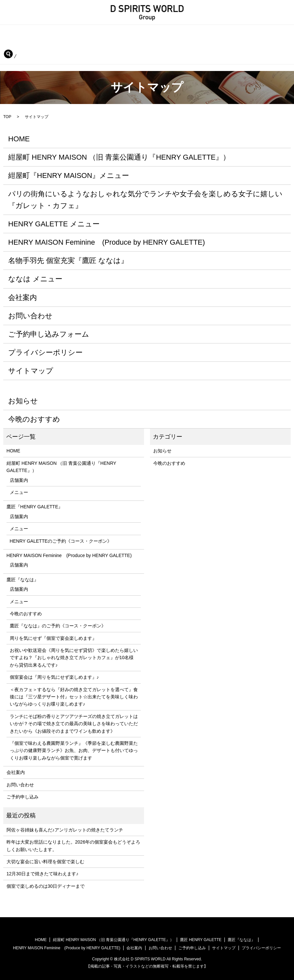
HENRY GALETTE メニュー (54, 223)
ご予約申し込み (24, 53)
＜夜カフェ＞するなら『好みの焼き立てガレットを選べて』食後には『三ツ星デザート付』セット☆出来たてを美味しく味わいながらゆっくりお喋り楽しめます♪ (74, 696)
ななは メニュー (35, 278)
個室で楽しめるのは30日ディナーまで (46, 885)
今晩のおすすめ (34, 418)
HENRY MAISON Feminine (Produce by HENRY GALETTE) (73, 43)
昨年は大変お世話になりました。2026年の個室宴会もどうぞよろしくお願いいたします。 (73, 845)
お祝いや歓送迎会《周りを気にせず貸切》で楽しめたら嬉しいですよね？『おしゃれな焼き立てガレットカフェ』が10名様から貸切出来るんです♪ (74, 657)
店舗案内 (19, 479)
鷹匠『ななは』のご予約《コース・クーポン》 (58, 625)
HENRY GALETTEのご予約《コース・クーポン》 (61, 540)
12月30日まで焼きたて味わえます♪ (42, 873)
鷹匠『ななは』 (170, 43)
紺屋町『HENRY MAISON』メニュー (69, 175)
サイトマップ (31, 370)
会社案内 (211, 43)
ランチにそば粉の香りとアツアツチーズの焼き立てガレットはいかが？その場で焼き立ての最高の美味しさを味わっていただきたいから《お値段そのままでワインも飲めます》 (74, 723)
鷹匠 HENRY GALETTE (201, 939)
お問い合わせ (251, 43)
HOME (15, 33)
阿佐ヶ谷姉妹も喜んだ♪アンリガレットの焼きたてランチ (65, 829)
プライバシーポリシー (45, 351)
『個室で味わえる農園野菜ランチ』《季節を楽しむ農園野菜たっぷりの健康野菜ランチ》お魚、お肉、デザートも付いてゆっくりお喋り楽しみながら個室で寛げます (74, 750)
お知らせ (23, 400)
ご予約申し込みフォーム (49, 333)
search (61, 53)
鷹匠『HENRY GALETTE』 (225, 33)
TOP (7, 116)
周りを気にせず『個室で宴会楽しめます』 (53, 637)
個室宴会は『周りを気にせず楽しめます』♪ (54, 676)
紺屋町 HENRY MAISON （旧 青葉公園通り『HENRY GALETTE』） (109, 33)
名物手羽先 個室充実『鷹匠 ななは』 (68, 260)
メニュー (19, 491)
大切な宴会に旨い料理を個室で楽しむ (45, 861)
